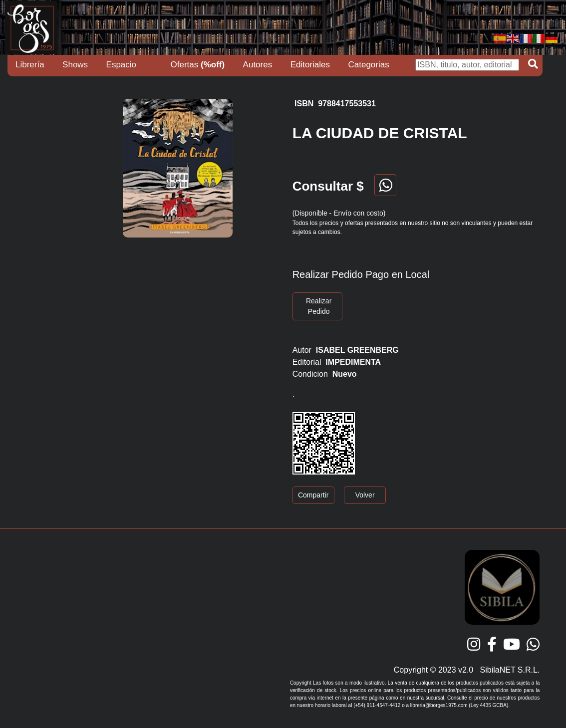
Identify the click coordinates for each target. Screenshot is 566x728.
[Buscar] (467, 65)
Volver (365, 495)
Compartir (313, 495)
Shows (75, 65)
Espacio (121, 65)
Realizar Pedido (319, 306)
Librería (30, 65)
